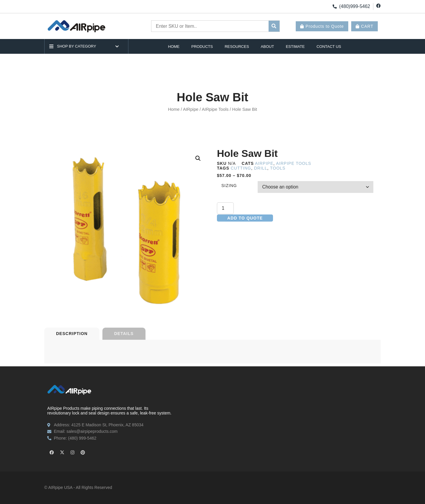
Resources (237, 47)
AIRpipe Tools (215, 109)
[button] (198, 158)
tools (278, 168)
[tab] (72, 334)
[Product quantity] (225, 209)
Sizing (229, 186)
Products (202, 47)
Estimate (295, 47)
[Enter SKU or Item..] (210, 26)
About (268, 47)
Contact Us (329, 47)
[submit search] (274, 26)
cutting (241, 168)
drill (261, 168)
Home (174, 47)
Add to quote (245, 218)
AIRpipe (191, 109)
